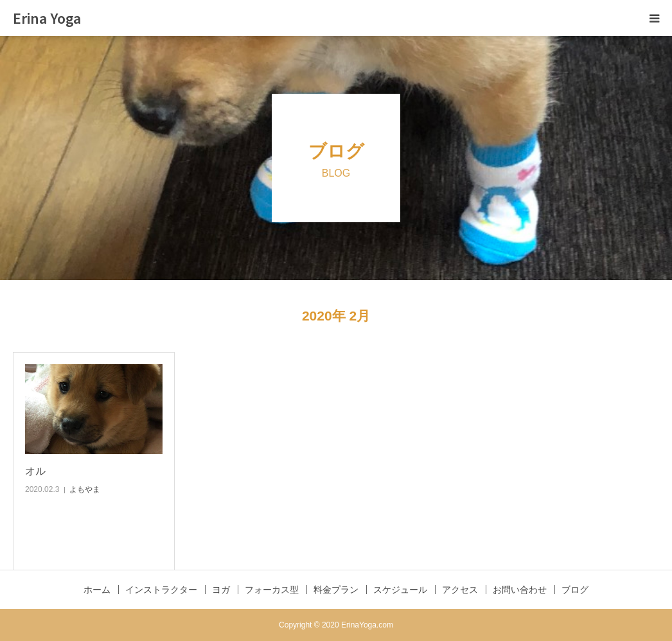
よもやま (85, 489)
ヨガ (221, 590)
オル (35, 471)
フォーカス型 (272, 590)
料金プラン (336, 590)
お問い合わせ (520, 590)
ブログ (575, 590)
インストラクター (161, 590)
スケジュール (400, 590)
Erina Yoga (47, 18)
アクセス (460, 590)
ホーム (97, 590)
